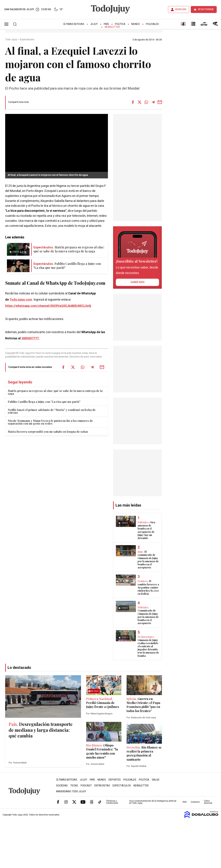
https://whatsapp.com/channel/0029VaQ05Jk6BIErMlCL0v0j (48, 306)
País (106, 24)
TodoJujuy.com (21, 300)
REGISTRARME (206, 9)
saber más (138, 282)
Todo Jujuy (11, 40)
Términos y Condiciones (112, 802)
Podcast (86, 786)
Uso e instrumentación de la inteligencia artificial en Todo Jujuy (153, 802)
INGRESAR (181, 9)
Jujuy (94, 24)
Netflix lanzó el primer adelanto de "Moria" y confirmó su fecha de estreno (52, 411)
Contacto (195, 802)
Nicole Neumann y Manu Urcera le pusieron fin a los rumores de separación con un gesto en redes (50, 422)
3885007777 (30, 338)
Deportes (115, 780)
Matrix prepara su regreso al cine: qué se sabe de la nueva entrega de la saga (55, 392)
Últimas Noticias (74, 24)
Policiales (152, 24)
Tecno (74, 786)
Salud (156, 780)
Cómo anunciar (208, 802)
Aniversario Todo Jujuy (71, 792)
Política (120, 24)
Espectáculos (27, 40)
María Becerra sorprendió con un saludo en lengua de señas (48, 432)
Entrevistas (102, 786)
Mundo (136, 24)
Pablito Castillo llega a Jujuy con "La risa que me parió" (44, 402)
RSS (185, 802)
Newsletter (112, 27)
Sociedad (62, 786)
